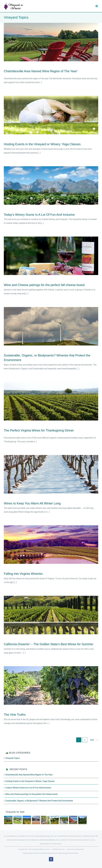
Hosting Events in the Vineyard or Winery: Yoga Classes (42, 144)
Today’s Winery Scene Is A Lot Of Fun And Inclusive (39, 215)
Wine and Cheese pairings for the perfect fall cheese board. (45, 285)
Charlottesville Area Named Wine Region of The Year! (41, 71)
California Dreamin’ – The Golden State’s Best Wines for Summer (49, 644)
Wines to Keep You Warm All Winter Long (32, 503)
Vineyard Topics (13, 758)
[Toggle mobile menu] (97, 6)
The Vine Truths (15, 715)
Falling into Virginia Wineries (23, 574)
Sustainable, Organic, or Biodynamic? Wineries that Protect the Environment (39, 801)
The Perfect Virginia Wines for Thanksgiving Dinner (39, 430)
